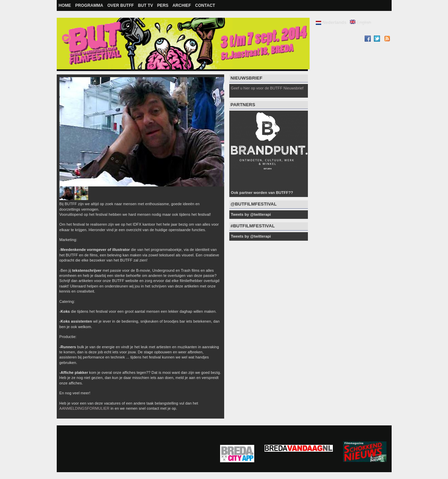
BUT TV (146, 5)
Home (65, 5)
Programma (89, 5)
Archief (182, 5)
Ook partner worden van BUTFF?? (262, 193)
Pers (163, 5)
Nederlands (331, 22)
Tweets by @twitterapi (251, 214)
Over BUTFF (121, 5)
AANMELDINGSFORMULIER (85, 408)
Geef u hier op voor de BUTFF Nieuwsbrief (267, 88)
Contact (205, 5)
